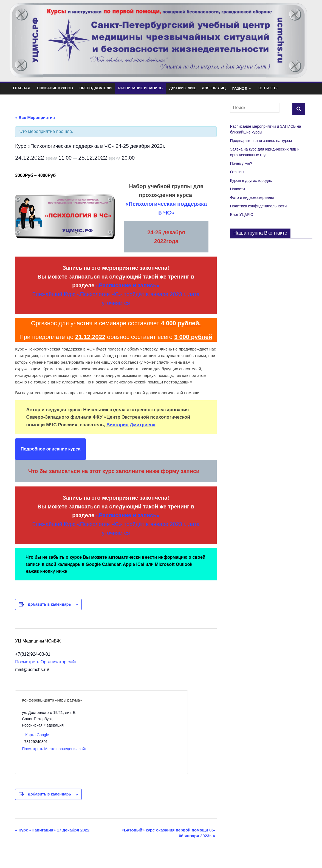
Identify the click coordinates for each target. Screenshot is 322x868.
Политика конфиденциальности (259, 206)
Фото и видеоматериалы (252, 197)
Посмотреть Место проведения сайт (54, 749)
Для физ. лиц (182, 88)
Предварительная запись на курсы (261, 141)
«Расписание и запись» (128, 285)
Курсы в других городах (251, 180)
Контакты (268, 88)
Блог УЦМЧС (242, 215)
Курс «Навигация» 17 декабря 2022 (52, 830)
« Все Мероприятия (35, 117)
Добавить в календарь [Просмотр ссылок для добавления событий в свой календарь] (49, 604)
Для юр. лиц (214, 88)
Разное (240, 89)
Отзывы (237, 172)
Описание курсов (55, 88)
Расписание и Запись (140, 88)
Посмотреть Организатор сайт (46, 662)
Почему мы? (241, 163)
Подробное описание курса (50, 449)
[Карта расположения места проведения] (141, 732)
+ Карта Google (36, 735)
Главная (22, 88)
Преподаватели (96, 88)
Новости (238, 189)
